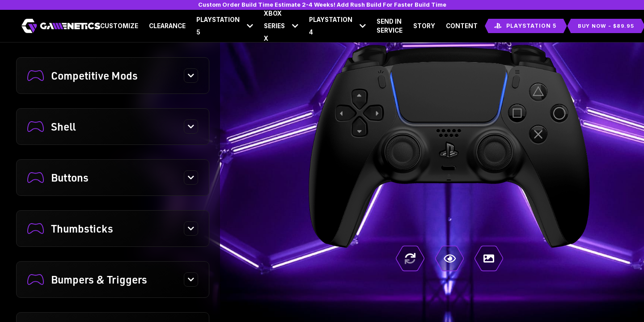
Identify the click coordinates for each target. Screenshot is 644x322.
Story (424, 26)
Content (462, 26)
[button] (113, 76)
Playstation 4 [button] (331, 26)
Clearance (167, 26)
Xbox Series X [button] (274, 26)
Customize (119, 26)
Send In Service (390, 26)
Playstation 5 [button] (218, 26)
